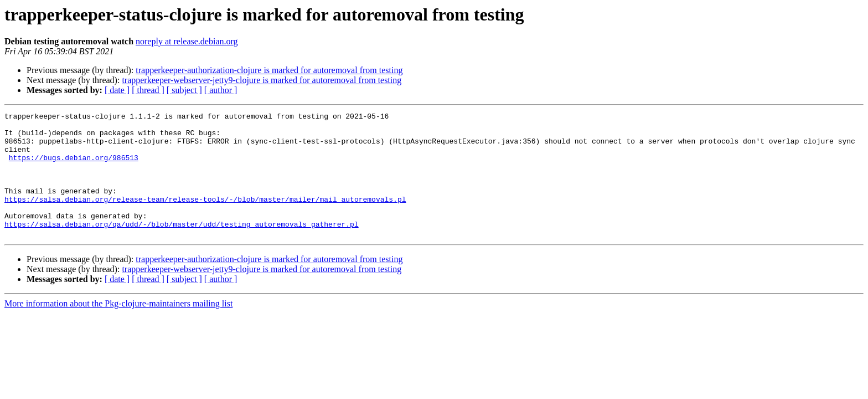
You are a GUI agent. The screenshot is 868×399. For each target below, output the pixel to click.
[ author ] (221, 90)
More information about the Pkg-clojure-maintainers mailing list (118, 328)
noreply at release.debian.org (187, 41)
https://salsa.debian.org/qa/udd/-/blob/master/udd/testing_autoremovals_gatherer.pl (182, 247)
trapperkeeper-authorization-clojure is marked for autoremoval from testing (269, 70)
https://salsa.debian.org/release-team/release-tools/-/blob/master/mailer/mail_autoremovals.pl (205, 217)
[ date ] (117, 90)
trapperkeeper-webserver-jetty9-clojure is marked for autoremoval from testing (262, 80)
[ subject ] (184, 90)
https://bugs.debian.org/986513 (74, 167)
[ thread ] (148, 90)
